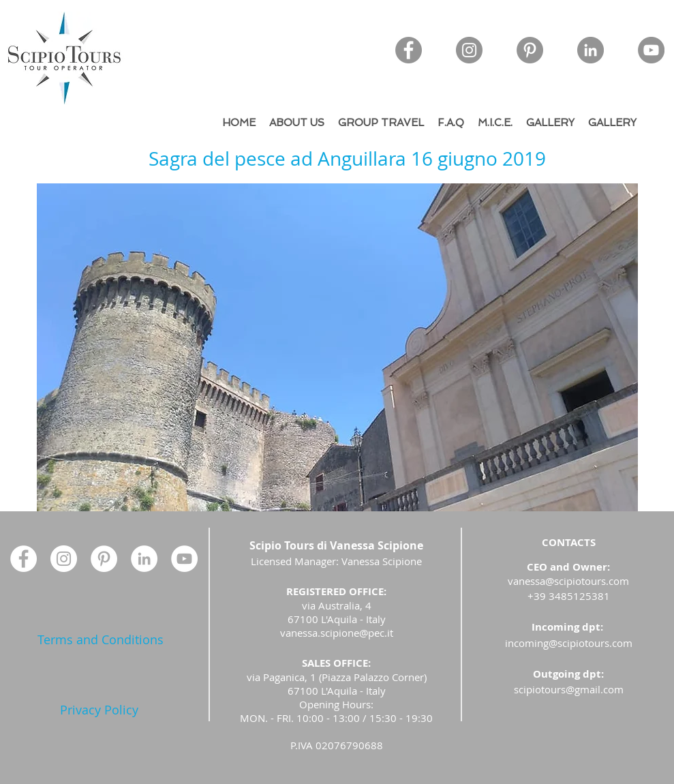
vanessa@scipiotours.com (568, 581)
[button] (337, 347)
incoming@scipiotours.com (569, 643)
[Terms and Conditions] (101, 640)
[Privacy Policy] (99, 710)
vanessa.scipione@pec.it (337, 633)
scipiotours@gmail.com (569, 689)
